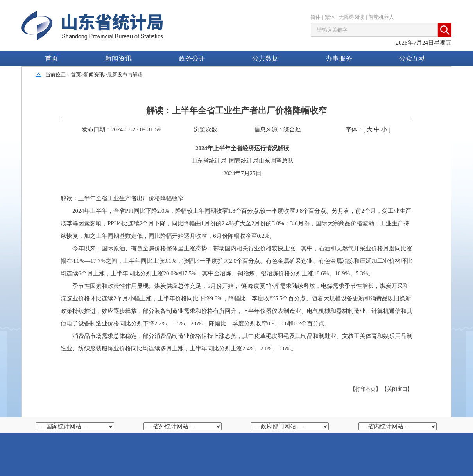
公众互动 (412, 58)
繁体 (330, 17)
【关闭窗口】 (397, 389)
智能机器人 (381, 17)
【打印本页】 (365, 389)
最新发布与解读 (125, 75)
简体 (315, 17)
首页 (52, 58)
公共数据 (265, 58)
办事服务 (339, 58)
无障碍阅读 (352, 17)
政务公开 (192, 58)
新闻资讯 (118, 58)
